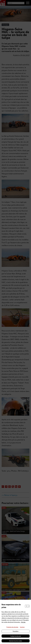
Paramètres (16, 631)
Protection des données (12, 627)
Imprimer (22, 627)
